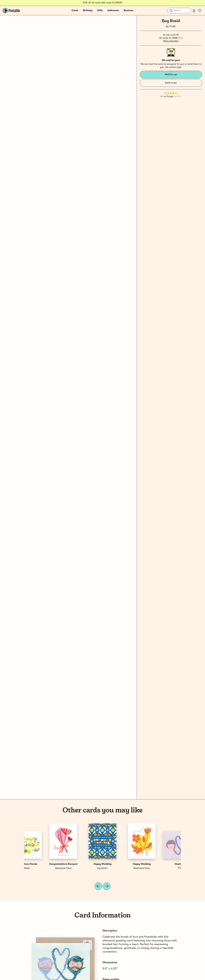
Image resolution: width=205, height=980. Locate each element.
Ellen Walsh (161, 868)
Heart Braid (44, 864)
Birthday (88, 10)
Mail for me (171, 74)
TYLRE (172, 27)
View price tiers (171, 41)
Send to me (171, 83)
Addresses (113, 10)
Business (129, 10)
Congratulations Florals (161, 864)
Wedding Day (122, 864)
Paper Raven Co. (122, 868)
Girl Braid (83, 864)
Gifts (100, 10)
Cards (75, 10)
